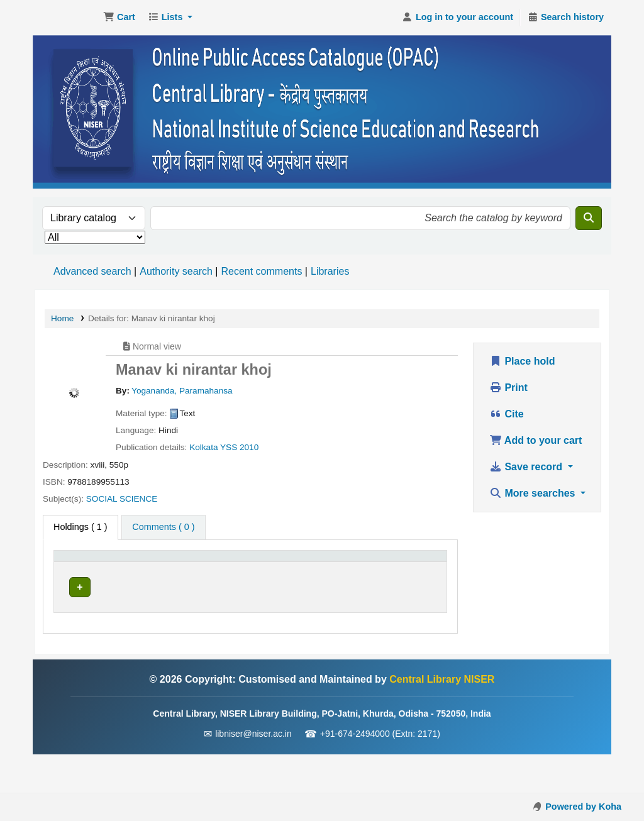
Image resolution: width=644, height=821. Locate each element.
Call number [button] (253, 575)
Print (508, 388)
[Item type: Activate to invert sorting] (97, 569)
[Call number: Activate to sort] (278, 569)
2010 (249, 447)
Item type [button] (79, 575)
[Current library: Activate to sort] (180, 569)
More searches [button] (534, 493)
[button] (119, 18)
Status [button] (353, 575)
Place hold (522, 361)
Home (62, 318)
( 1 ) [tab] (80, 527)
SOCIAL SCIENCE (122, 499)
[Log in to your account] (458, 18)
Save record (527, 467)
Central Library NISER (67, 18)
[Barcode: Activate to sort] (417, 569)
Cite (507, 414)
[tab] (163, 527)
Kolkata (203, 447)
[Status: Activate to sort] (360, 569)
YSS (229, 447)
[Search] (589, 218)
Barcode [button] (409, 575)
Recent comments (261, 271)
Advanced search (92, 271)
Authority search (176, 271)
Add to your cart (536, 440)
